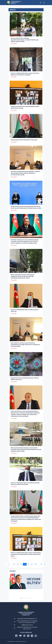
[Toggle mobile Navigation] (44, 3)
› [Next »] (48, 564)
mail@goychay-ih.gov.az (27, 625)
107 (32, 564)
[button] (21, 598)
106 (28, 564)
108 (35, 564)
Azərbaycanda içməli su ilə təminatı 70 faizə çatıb (24, 140)
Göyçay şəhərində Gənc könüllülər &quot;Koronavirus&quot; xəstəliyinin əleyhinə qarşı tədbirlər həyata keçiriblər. (25, 40)
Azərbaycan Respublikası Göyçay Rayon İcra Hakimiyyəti (16, 2)
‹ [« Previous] (4, 564)
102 (14, 564)
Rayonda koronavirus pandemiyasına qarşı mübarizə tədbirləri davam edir (25, 379)
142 (41, 564)
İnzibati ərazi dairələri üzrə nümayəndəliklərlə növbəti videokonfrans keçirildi (25, 107)
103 (18, 564)
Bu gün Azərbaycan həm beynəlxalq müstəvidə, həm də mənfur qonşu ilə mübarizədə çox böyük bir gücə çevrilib (26, 207)
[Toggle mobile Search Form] (41, 2)
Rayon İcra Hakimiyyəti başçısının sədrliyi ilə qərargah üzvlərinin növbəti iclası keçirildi (25, 484)
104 (21, 564)
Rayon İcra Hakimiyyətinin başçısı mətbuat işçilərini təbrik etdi (25, 310)
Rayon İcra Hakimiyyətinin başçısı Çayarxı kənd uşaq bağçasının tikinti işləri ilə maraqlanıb (25, 74)
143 (45, 564)
